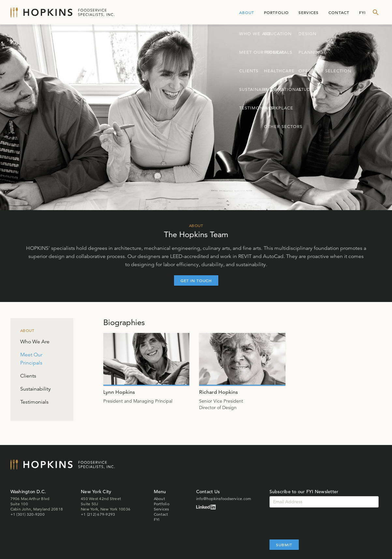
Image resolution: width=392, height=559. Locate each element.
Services (309, 12)
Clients (28, 376)
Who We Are (35, 342)
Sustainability (36, 389)
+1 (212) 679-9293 (98, 514)
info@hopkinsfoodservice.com (224, 499)
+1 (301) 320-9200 (28, 514)
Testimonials (34, 402)
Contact (339, 12)
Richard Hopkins (218, 392)
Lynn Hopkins (119, 392)
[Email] (324, 502)
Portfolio (276, 12)
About (247, 12)
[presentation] (319, 523)
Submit (284, 545)
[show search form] (376, 12)
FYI (362, 12)
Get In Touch (196, 280)
